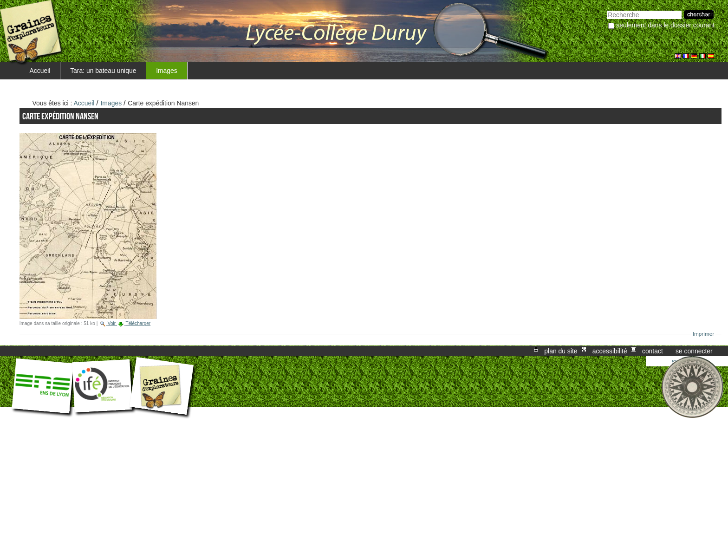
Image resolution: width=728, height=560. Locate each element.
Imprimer (704, 334)
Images (167, 71)
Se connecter (694, 351)
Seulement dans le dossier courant (665, 25)
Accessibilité (610, 351)
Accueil (40, 71)
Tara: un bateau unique (103, 71)
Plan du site (561, 351)
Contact (653, 351)
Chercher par (607, 10)
